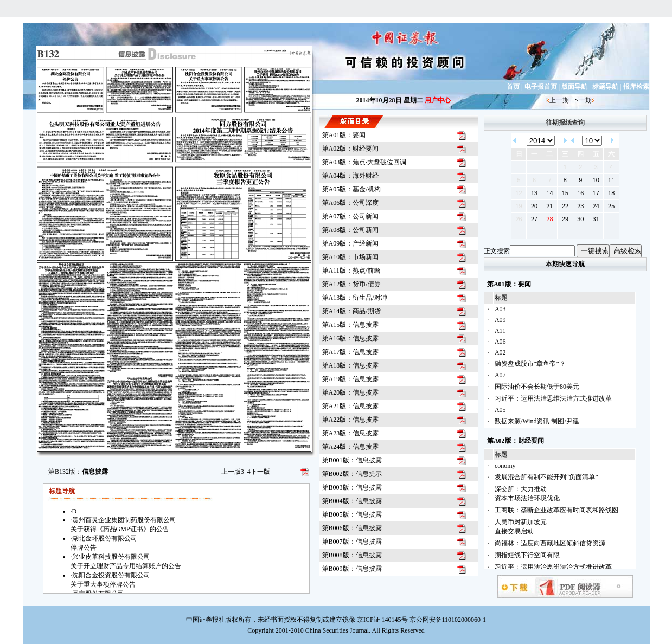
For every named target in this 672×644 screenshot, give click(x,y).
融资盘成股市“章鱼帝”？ (530, 364)
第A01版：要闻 (344, 135)
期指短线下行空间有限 (527, 555)
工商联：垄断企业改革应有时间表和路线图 (556, 510)
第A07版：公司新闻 (351, 216)
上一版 (233, 472)
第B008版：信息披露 (352, 555)
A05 (500, 410)
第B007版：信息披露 (352, 542)
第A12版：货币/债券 (351, 284)
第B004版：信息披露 (352, 501)
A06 (500, 342)
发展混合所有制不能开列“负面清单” (546, 477)
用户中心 (438, 100)
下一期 (582, 100)
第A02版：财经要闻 (351, 149)
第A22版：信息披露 (351, 420)
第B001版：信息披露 (352, 460)
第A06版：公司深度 (351, 203)
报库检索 (636, 87)
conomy (505, 466)
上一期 (559, 100)
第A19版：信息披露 (351, 379)
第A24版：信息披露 (351, 447)
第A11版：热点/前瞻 (351, 271)
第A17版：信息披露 (351, 352)
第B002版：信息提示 (352, 474)
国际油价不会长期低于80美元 (537, 387)
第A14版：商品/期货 (351, 311)
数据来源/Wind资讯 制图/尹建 (537, 421)
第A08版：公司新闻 (351, 230)
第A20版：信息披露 (351, 392)
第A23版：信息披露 (351, 433)
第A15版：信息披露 (351, 325)
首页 (513, 87)
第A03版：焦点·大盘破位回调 (364, 162)
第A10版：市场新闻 (351, 257)
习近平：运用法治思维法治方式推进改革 (553, 398)
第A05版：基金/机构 (351, 189)
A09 (500, 320)
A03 (500, 309)
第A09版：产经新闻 (351, 243)
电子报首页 (541, 87)
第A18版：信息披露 (351, 365)
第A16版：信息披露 (351, 338)
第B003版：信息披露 (352, 487)
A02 (500, 352)
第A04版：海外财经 (351, 176)
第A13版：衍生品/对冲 (355, 298)
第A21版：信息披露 (351, 406)
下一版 (259, 472)
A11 (500, 331)
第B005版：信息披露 (352, 514)
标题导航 (605, 87)
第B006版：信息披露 (352, 528)
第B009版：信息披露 (352, 569)
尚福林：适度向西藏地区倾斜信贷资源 (550, 543)
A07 (500, 375)
